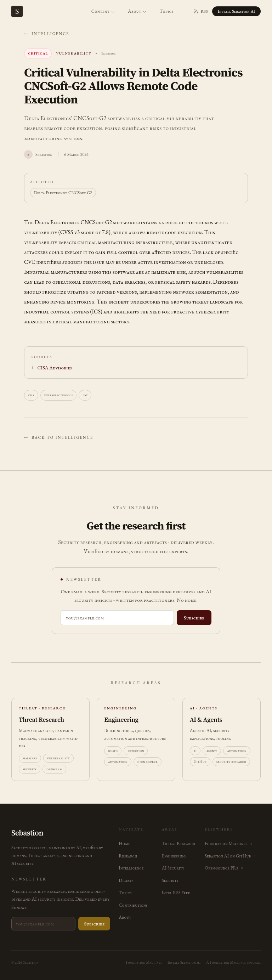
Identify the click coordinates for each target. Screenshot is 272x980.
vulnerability (58, 758)
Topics (166, 11)
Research (128, 856)
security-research (231, 761)
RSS (200, 11)
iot (85, 395)
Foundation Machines (144, 962)
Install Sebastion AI (236, 11)
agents (212, 750)
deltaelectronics (59, 395)
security (30, 769)
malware (30, 758)
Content (103, 11)
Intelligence (131, 868)
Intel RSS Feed (176, 893)
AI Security (173, 868)
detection (136, 750)
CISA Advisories (55, 368)
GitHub (200, 761)
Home (124, 843)
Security (170, 880)
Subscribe (194, 618)
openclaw (54, 769)
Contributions (133, 905)
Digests (126, 880)
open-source (148, 761)
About (137, 11)
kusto (113, 750)
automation (118, 761)
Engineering (174, 856)
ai (195, 750)
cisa (31, 395)
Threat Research (178, 843)
